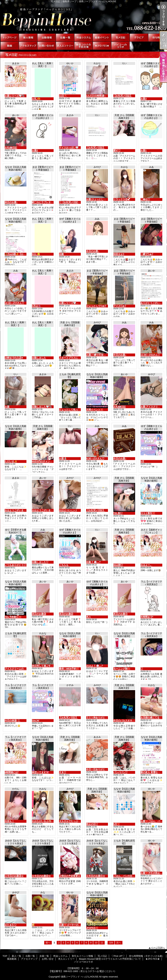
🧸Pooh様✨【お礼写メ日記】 (21, 254)
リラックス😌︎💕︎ (122, 199)
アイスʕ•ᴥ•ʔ (120, 306)
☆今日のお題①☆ (96, 876)
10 (96, 943)
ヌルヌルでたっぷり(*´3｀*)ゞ (75, 821)
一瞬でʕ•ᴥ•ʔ (147, 254)
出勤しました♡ (40, 562)
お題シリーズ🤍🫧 (15, 96)
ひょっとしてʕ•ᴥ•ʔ (96, 306)
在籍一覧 (65, 38)
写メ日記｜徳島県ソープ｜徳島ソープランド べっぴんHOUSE (83, 18)
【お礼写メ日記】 (123, 96)
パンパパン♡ (120, 772)
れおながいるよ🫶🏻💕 (43, 821)
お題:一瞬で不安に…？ (98, 355)
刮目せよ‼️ (119, 254)
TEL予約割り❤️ (13, 617)
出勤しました (39, 358)
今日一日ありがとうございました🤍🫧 (107, 769)
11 (102, 943)
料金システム (83, 38)
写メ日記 (120, 38)
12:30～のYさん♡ (14, 303)
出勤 (61, 254)
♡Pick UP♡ (139, 38)
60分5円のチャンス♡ (43, 461)
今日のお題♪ (93, 251)
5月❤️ (117, 824)
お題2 (35, 150)
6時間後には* (12, 772)
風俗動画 (10, 46)
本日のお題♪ (11, 202)
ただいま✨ (11, 461)
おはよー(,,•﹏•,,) (68, 510)
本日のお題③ (39, 614)
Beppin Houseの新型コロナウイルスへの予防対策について (83, 46)
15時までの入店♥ (14, 358)
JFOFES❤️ (92, 928)
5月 (142, 461)
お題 (7, 407)
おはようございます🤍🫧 (18, 510)
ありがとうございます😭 (154, 303)
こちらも (64, 565)
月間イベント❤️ (95, 410)
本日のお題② (66, 614)
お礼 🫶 (36, 99)
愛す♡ (117, 150)
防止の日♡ (92, 824)
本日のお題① (120, 614)
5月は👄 (36, 306)
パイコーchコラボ (120, 46)
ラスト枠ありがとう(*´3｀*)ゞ (102, 718)
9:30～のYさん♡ (95, 458)
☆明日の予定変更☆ (70, 876)
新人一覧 (28, 38)
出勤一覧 (47, 38)
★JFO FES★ (102, 46)
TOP (10, 38)
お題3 (144, 99)
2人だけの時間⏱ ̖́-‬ (96, 96)
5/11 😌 (36, 254)
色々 (89, 617)
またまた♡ (11, 925)
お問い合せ (47, 46)
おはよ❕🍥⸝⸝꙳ (95, 666)
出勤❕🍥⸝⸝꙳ (93, 562)
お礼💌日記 (11, 148)
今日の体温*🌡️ (12, 720)
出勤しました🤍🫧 (42, 407)
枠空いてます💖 (40, 772)
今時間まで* (147, 617)
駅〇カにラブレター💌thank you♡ (51, 202)
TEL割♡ (118, 513)
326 (111, 943)
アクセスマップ (28, 46)
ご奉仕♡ (145, 199)
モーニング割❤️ (122, 669)
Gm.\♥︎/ (36, 720)
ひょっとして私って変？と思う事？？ (79, 410)
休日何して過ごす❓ (43, 666)
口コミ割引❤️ (148, 513)
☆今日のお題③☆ (14, 876)
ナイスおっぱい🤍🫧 (70, 148)
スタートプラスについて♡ (73, 358)
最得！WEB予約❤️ (69, 669)
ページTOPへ (158, 948)
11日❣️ (63, 96)
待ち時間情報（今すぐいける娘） (157, 38)
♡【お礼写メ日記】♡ (71, 202)
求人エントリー (65, 46)
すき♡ (63, 772)
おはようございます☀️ (44, 510)
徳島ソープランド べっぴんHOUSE (80, 977)
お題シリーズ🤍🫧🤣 (70, 303)
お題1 (144, 150)
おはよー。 (146, 565)
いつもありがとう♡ (15, 565)
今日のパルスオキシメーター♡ (130, 720)
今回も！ (9, 821)
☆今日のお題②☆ (41, 876)
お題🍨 (63, 458)
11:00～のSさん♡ (150, 355)
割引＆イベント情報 (102, 38)
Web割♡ (118, 565)
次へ (119, 943)
